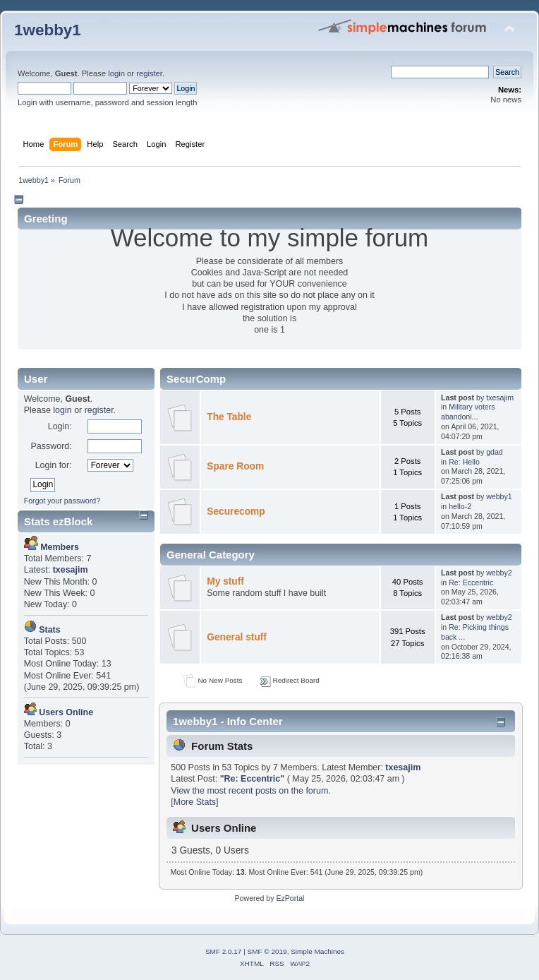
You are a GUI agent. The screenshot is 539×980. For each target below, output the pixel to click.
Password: (51, 446)
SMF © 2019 (267, 951)
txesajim (500, 398)
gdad (495, 452)
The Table (229, 417)
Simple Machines (317, 951)
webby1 (499, 496)
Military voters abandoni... (468, 412)
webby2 (499, 573)
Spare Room (235, 466)
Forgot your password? (62, 501)
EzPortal (290, 898)
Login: (60, 426)
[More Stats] (194, 802)
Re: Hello (464, 462)
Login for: (54, 465)
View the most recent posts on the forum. (250, 791)
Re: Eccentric (471, 582)
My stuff (225, 581)
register (149, 73)
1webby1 (48, 30)
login (116, 73)
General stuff (237, 637)
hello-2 (460, 506)
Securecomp (236, 512)
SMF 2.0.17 (224, 951)
